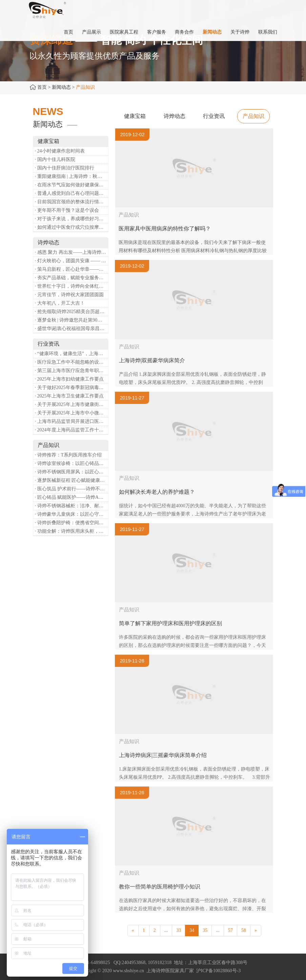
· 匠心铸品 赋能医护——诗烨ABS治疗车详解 (72, 497)
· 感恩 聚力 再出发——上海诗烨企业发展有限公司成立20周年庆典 (72, 252)
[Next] (256, 931)
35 (205, 930)
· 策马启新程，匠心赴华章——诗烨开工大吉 (72, 269)
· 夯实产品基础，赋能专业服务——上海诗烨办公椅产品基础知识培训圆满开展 (72, 278)
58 (244, 930)
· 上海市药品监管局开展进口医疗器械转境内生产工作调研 (72, 421)
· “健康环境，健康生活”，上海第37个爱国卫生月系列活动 (72, 354)
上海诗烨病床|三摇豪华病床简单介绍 (168, 755)
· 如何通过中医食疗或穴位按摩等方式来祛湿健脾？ (72, 227)
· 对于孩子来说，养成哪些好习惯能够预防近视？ (72, 219)
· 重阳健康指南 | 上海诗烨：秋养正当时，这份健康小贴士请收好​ (72, 176)
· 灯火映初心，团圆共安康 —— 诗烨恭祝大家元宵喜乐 (72, 261)
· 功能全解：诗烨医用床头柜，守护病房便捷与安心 (72, 531)
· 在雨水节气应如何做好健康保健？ (72, 185)
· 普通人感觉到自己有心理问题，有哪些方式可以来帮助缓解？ (72, 193)
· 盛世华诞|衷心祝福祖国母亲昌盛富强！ (72, 329)
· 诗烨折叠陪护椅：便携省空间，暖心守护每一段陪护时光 (72, 523)
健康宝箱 (135, 116)
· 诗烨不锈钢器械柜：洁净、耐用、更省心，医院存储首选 (72, 506)
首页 (42, 87)
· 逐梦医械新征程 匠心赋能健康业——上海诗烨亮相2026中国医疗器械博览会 (72, 480)
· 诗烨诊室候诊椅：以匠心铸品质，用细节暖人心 (72, 463)
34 (192, 930)
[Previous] (133, 931)
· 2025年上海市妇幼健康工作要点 (69, 379)
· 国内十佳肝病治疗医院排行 (65, 168)
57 (230, 930)
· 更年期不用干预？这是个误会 (67, 210)
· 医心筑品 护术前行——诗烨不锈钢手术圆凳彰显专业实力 (72, 489)
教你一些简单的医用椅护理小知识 (164, 887)
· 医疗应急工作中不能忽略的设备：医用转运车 (72, 362)
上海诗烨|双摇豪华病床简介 (157, 360)
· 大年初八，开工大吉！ (60, 303)
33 (179, 930)
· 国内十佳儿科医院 (55, 159)
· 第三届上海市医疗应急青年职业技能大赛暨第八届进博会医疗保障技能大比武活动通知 (72, 371)
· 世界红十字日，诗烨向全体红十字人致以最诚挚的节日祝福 (72, 286)
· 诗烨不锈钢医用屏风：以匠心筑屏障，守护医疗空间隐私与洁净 (72, 472)
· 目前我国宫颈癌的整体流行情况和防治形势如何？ (72, 202)
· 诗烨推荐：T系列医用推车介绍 (68, 455)
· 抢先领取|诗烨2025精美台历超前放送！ (72, 312)
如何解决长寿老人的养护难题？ (162, 492)
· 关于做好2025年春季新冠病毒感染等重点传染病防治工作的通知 (72, 387)
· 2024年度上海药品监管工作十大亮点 (72, 430)
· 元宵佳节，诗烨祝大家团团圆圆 (69, 295)
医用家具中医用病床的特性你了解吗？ (165, 229)
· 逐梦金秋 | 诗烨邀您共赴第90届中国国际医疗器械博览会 (72, 320)
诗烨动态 (175, 116)
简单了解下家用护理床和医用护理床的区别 (175, 623)
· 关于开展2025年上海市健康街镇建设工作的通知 (72, 404)
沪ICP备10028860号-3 (218, 971)
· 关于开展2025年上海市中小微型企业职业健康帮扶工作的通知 (72, 413)
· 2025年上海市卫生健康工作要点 (69, 396)
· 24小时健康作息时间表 (60, 151)
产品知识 (253, 116)
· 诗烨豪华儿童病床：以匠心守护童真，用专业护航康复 (72, 514)
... (166, 930)
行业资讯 (214, 116)
